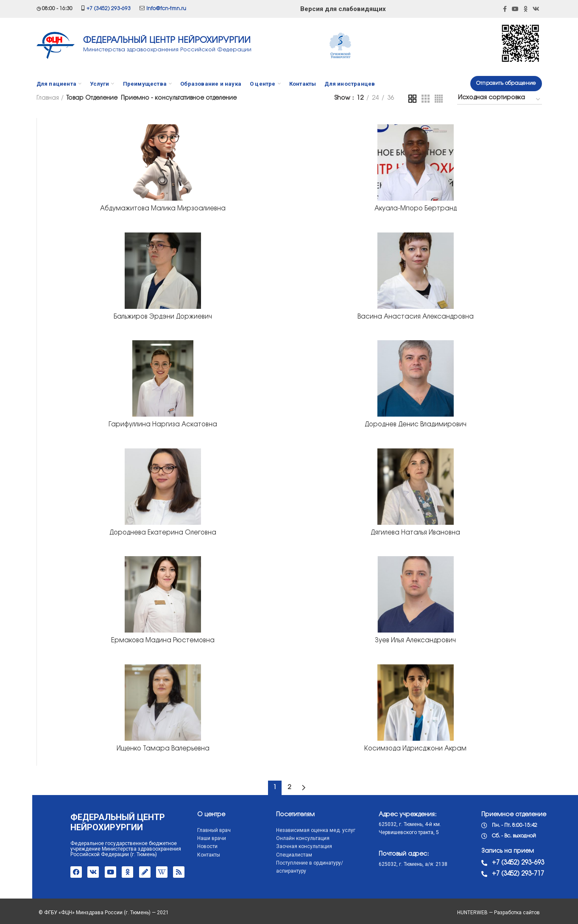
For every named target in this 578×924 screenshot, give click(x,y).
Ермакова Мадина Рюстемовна (163, 641)
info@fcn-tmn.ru (166, 9)
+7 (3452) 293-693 (109, 9)
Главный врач (182, 830)
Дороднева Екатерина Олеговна (163, 533)
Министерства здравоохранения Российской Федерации (167, 50)
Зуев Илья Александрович (415, 641)
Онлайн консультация (271, 838)
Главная (48, 98)
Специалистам (262, 855)
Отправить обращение (506, 83)
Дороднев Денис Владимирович (416, 425)
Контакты (177, 855)
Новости (176, 846)
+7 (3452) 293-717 (486, 874)
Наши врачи (180, 838)
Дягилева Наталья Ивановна (415, 533)
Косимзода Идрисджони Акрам (415, 749)
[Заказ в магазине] (500, 99)
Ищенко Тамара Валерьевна (163, 749)
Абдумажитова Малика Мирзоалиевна (163, 209)
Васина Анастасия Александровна (416, 317)
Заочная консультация (272, 846)
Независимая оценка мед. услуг (283, 830)
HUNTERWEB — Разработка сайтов (498, 913)
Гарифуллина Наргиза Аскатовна (163, 425)
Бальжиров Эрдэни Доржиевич (163, 317)
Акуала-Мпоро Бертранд (416, 209)
